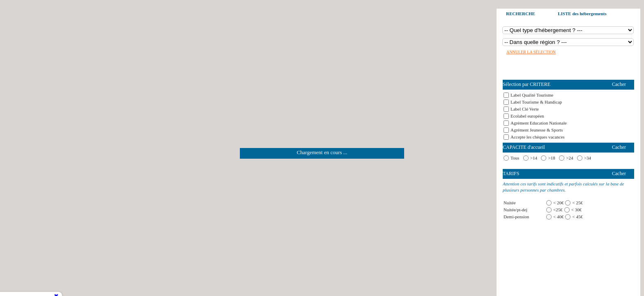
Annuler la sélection (531, 52)
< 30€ (576, 210)
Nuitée (509, 203)
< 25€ (577, 203)
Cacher (619, 84)
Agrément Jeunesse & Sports (537, 130)
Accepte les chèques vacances (538, 137)
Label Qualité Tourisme (532, 95)
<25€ (558, 210)
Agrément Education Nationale (539, 123)
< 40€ (558, 217)
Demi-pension (516, 217)
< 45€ (577, 217)
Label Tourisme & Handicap (536, 102)
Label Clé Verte (525, 109)
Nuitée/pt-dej (515, 210)
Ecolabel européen (527, 116)
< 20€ (558, 203)
